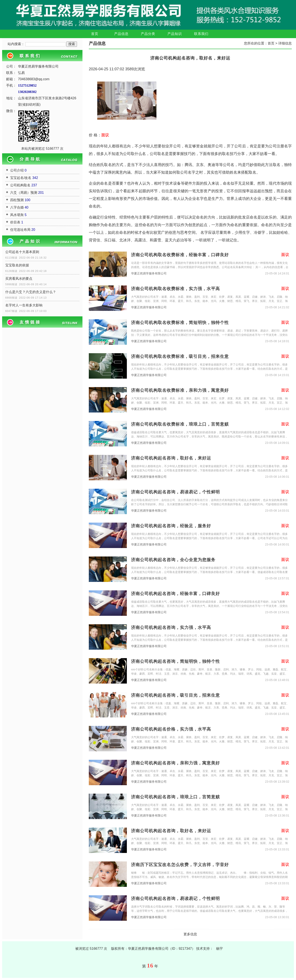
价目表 (15, 222)
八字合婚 (17, 207)
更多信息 (190, 934)
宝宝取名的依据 (17, 265)
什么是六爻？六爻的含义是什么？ (31, 292)
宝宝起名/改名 (21, 178)
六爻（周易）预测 (24, 193)
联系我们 (201, 34)
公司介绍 (17, 170)
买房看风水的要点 (19, 279)
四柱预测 (17, 200)
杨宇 (219, 949)
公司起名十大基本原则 (22, 252)
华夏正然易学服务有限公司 (149, 273)
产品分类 (148, 34)
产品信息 (121, 34)
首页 (95, 34)
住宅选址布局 (20, 230)
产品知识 (175, 34)
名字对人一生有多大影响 (24, 305)
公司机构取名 (20, 185)
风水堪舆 (17, 215)
